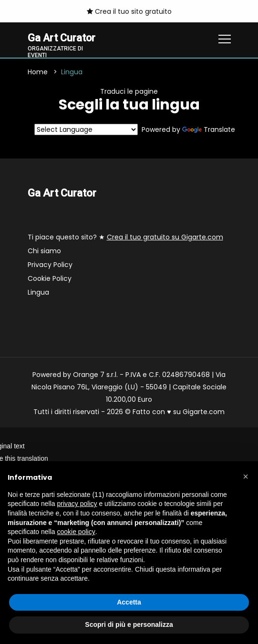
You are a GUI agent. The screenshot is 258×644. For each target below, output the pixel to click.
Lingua (38, 292)
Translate (209, 130)
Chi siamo (44, 251)
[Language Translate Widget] (86, 130)
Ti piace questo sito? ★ (125, 237)
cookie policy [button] (76, 532)
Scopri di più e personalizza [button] (129, 624)
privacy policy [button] (77, 504)
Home (38, 72)
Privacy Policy (50, 265)
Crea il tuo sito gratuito (129, 11)
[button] (246, 476)
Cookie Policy (50, 278)
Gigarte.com (204, 412)
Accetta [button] (129, 602)
